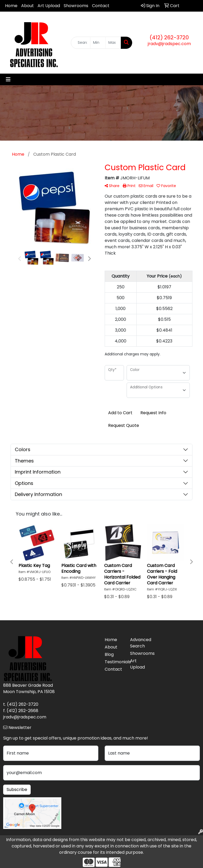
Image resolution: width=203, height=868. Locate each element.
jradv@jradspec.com (169, 44)
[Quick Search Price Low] (98, 43)
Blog (109, 654)
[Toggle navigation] (8, 79)
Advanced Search (140, 643)
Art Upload (49, 6)
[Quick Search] (81, 43)
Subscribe (17, 790)
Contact (101, 6)
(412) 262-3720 (169, 37)
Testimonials (114, 662)
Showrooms (76, 6)
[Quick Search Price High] (113, 43)
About (27, 6)
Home (11, 6)
